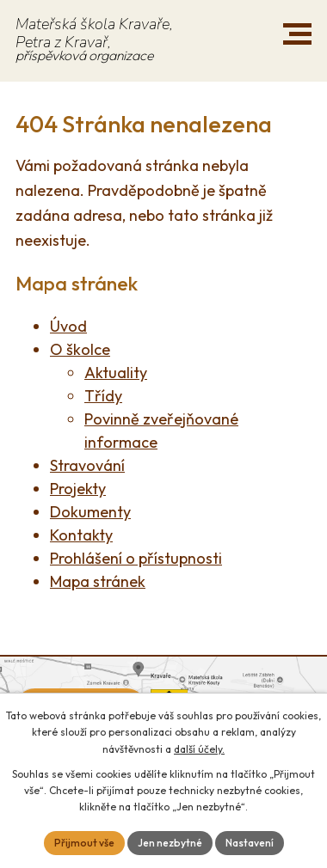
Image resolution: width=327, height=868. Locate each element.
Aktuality (116, 373)
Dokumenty (90, 512)
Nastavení (250, 843)
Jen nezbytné (170, 843)
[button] (297, 34)
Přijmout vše (84, 843)
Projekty (78, 489)
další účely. (199, 749)
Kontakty (81, 535)
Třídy (103, 396)
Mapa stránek (98, 581)
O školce (80, 349)
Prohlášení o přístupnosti (136, 558)
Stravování (87, 465)
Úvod (68, 326)
